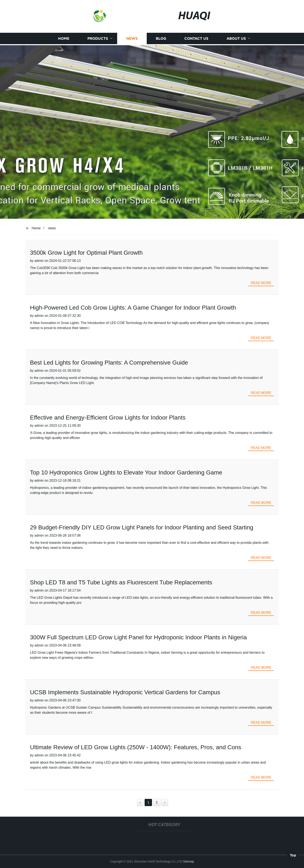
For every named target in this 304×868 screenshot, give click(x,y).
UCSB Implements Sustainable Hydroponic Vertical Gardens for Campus (125, 692)
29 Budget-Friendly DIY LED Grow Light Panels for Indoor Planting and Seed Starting (142, 527)
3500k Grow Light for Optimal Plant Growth (86, 253)
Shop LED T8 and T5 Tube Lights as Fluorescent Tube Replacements (121, 582)
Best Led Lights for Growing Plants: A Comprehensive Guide (109, 363)
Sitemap (188, 861)
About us (236, 39)
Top (293, 855)
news (52, 228)
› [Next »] (165, 802)
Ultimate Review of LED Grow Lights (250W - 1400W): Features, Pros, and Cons (136, 747)
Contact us (196, 39)
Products (98, 39)
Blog (161, 39)
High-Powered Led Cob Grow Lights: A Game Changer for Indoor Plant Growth (133, 308)
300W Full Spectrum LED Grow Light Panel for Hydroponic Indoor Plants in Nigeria (138, 637)
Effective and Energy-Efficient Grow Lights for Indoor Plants (108, 418)
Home (64, 39)
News (132, 39)
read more (261, 283)
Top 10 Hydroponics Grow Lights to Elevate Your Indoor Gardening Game (126, 472)
